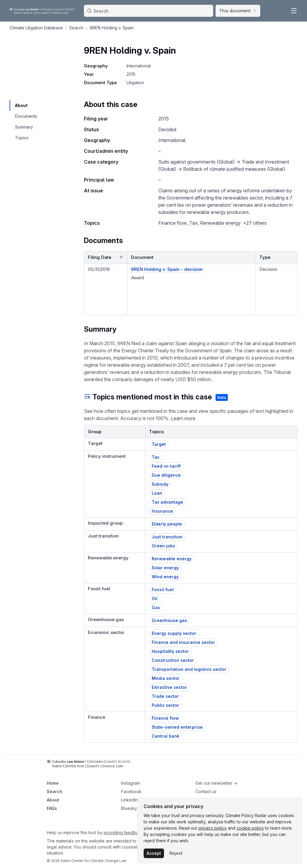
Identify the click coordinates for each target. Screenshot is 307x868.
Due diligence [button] (166, 475)
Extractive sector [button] (169, 687)
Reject (176, 853)
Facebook (131, 791)
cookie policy (250, 828)
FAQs (52, 808)
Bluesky (129, 808)
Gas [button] (156, 607)
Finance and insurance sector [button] (183, 642)
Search (55, 791)
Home (53, 783)
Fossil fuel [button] (163, 590)
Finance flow (173, 223)
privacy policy (213, 828)
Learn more (183, 418)
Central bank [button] (165, 736)
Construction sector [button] (173, 660)
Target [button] (159, 444)
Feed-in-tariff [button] (166, 466)
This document (238, 11)
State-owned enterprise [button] (177, 727)
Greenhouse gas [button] (169, 620)
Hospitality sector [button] (170, 651)
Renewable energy (220, 223)
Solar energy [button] (165, 568)
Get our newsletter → (216, 783)
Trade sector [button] (165, 696)
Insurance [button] (162, 511)
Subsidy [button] (160, 484)
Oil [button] (155, 598)
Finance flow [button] (165, 718)
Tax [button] (155, 457)
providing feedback (124, 832)
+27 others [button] (255, 223)
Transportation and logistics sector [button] (189, 669)
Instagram (131, 783)
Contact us (206, 791)
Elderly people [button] (167, 524)
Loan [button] (157, 493)
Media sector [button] (166, 678)
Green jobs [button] (163, 546)
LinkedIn (129, 800)
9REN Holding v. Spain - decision (167, 269)
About (53, 800)
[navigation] (26, 105)
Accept (154, 853)
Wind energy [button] (165, 577)
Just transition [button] (167, 537)
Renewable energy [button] (172, 559)
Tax (193, 223)
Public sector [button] (165, 705)
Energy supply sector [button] (174, 633)
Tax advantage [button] (167, 502)
